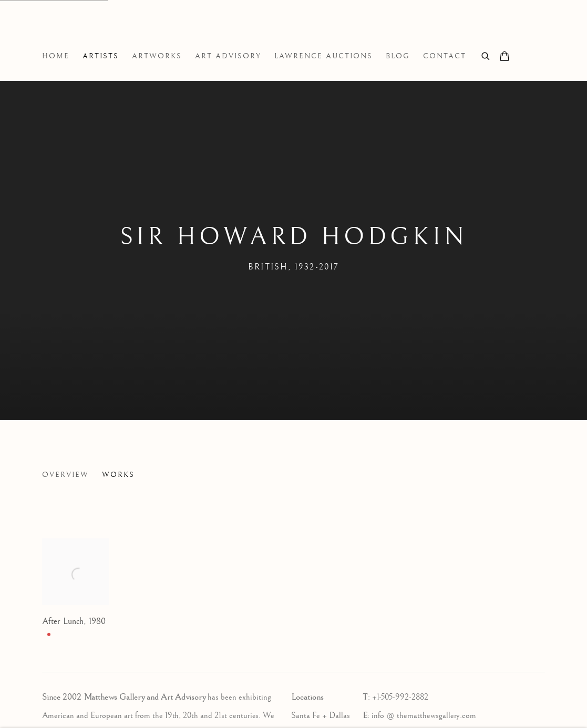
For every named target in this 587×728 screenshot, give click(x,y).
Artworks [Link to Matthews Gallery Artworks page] (157, 56)
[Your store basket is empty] (504, 57)
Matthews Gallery (58, 30)
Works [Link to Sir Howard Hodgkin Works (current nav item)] (118, 475)
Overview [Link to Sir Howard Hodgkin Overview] (65, 475)
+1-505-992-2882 (400, 697)
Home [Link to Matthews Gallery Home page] (56, 56)
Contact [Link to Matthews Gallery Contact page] (445, 56)
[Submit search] (486, 55)
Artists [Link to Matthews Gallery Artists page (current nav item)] (101, 56)
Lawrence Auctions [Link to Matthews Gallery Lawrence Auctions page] (323, 56)
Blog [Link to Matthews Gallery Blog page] (398, 56)
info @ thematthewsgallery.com (424, 716)
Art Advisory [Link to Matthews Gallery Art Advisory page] (228, 56)
